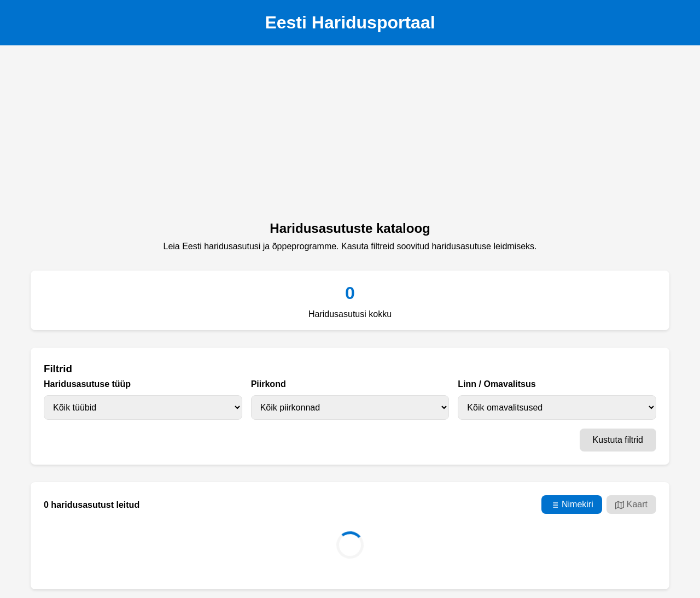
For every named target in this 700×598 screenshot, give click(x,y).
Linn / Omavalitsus (497, 384)
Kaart (631, 505)
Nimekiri (572, 505)
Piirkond (269, 384)
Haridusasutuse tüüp (87, 384)
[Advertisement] (350, 136)
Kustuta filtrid (618, 440)
